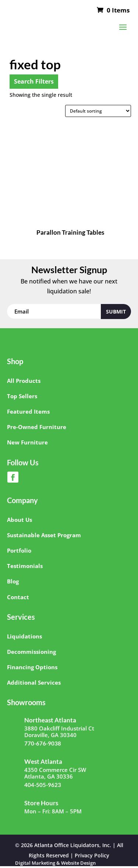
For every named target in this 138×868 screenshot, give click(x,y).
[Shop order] (98, 111)
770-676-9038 (43, 743)
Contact (18, 597)
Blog (13, 581)
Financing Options (32, 667)
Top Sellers (22, 396)
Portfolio (19, 550)
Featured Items (28, 411)
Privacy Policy (92, 855)
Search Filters (34, 81)
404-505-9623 (43, 785)
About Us (20, 520)
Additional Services (34, 682)
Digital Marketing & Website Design (55, 863)
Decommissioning (31, 652)
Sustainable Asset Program (44, 535)
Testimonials (25, 566)
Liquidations (24, 636)
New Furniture (27, 442)
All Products (24, 381)
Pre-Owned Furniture (37, 427)
